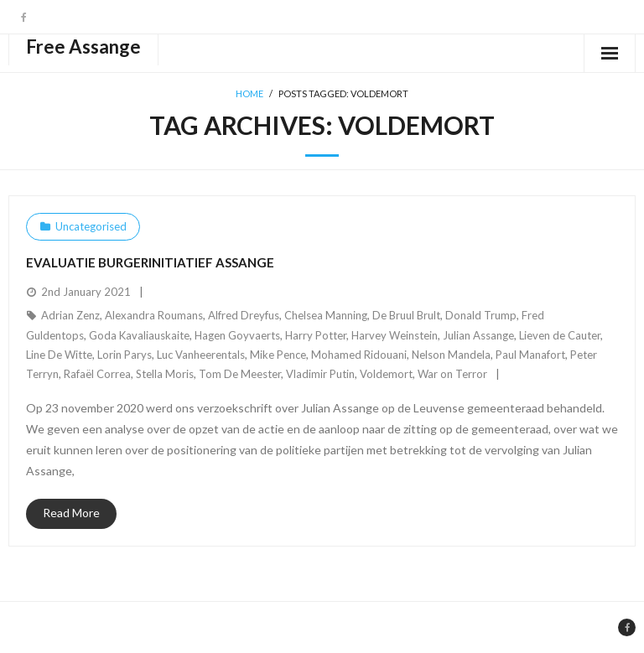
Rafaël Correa (97, 374)
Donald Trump (481, 315)
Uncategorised (91, 226)
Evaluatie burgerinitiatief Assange (150, 262)
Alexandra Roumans (154, 315)
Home (249, 93)
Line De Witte (59, 355)
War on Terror (452, 374)
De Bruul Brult (406, 315)
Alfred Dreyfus (244, 315)
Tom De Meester (240, 374)
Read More (71, 513)
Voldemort (386, 374)
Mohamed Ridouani (359, 355)
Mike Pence (278, 355)
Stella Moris (165, 374)
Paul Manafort (530, 355)
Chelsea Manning (326, 315)
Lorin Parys (125, 355)
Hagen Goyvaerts (237, 335)
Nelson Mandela (451, 355)
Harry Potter (316, 335)
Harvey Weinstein (395, 335)
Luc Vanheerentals (201, 355)
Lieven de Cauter (560, 335)
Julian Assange (478, 335)
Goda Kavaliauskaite (139, 335)
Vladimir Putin (320, 374)
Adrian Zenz (70, 315)
